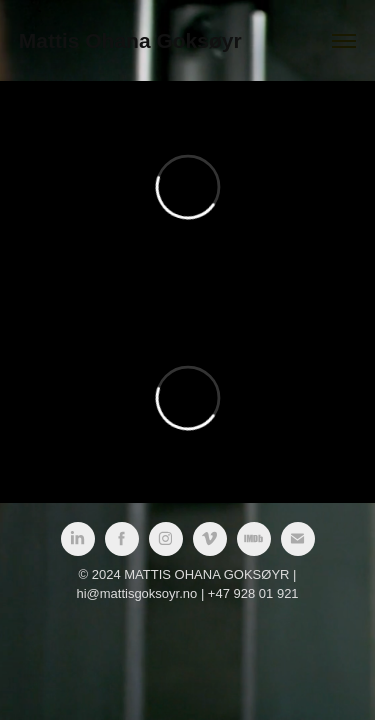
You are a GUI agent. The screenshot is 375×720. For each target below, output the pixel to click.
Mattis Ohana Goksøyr (130, 40)
